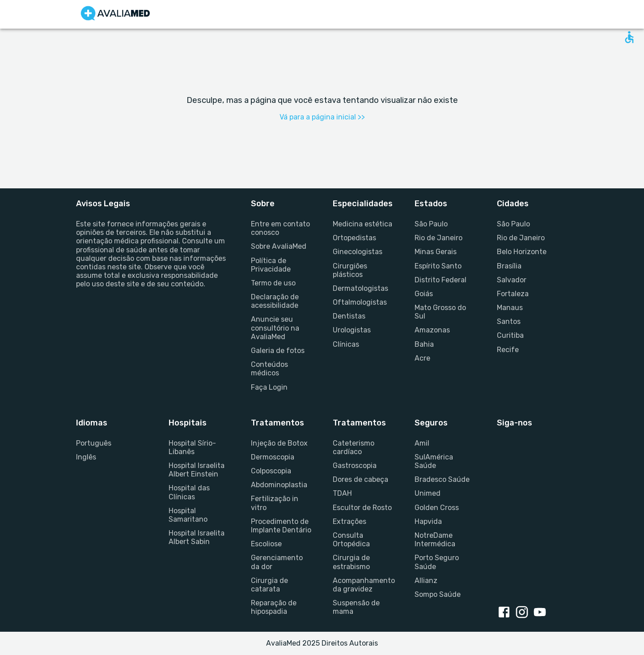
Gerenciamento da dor (277, 562)
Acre (422, 358)
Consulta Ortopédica (351, 540)
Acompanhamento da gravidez (363, 585)
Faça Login (269, 387)
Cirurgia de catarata (269, 585)
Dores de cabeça (360, 479)
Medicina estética (362, 224)
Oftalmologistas (360, 302)
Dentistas (349, 316)
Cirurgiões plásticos (350, 270)
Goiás (424, 294)
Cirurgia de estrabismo (351, 562)
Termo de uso (273, 283)
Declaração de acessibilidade (275, 301)
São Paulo (431, 224)
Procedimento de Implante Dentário (281, 526)
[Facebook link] (506, 613)
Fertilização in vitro (275, 503)
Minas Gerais (436, 252)
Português (94, 443)
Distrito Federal (441, 280)
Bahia (424, 344)
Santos (509, 321)
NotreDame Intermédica (435, 540)
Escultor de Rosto (362, 508)
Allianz (426, 581)
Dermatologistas (360, 288)
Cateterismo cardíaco (354, 447)
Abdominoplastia (279, 485)
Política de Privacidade (271, 265)
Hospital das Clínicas (189, 492)
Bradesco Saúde (442, 479)
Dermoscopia (273, 457)
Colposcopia (271, 471)
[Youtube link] (542, 613)
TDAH (342, 493)
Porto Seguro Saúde (437, 562)
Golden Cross (437, 508)
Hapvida (428, 521)
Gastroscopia (355, 466)
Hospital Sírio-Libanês (192, 447)
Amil (422, 443)
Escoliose (266, 544)
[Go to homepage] (115, 14)
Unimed (428, 493)
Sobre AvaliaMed (279, 246)
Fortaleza (513, 294)
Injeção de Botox (279, 443)
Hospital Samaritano (188, 515)
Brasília (509, 266)
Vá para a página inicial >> (322, 117)
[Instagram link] (524, 613)
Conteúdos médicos (269, 369)
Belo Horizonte (522, 252)
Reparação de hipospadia (274, 607)
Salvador (512, 280)
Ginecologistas (358, 252)
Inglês (86, 457)
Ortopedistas (354, 238)
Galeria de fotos (278, 351)
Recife (508, 350)
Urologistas (352, 330)
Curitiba (510, 335)
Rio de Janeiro (439, 238)
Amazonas (432, 330)
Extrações (350, 521)
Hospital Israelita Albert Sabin (197, 537)
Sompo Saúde (438, 594)
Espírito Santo (438, 266)
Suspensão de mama (356, 607)
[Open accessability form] (629, 37)
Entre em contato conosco (280, 228)
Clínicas (346, 344)
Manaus (510, 308)
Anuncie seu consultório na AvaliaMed (275, 328)
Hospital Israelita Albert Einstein (197, 470)
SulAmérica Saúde (434, 461)
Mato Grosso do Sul (440, 312)
